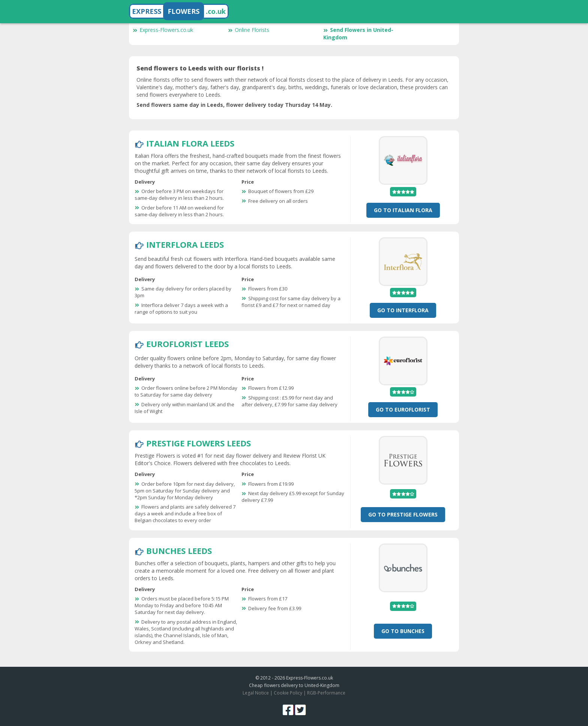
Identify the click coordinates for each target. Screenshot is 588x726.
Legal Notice (256, 693)
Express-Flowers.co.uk (163, 30)
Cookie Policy (288, 693)
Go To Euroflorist (403, 409)
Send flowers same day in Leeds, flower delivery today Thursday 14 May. (234, 105)
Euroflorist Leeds (187, 344)
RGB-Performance (326, 693)
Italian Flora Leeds (190, 143)
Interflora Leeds (185, 244)
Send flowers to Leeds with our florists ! (200, 68)
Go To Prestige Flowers (403, 514)
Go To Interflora (403, 310)
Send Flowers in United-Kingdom (358, 34)
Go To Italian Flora (403, 210)
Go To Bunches (403, 631)
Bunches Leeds (179, 551)
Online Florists (249, 30)
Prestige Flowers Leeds (199, 443)
